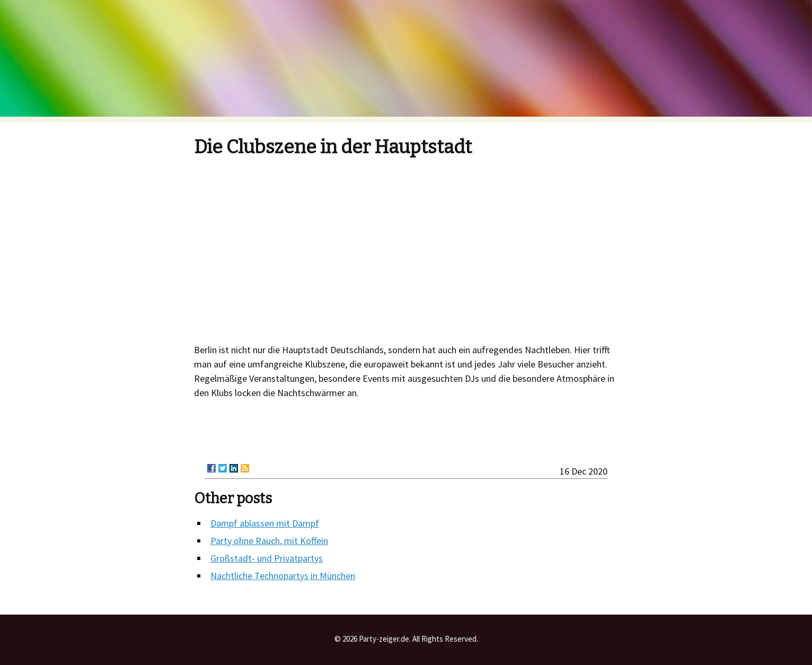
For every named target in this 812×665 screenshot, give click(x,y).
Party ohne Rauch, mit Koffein (269, 541)
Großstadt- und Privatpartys (267, 558)
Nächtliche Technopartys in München (283, 576)
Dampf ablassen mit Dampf (265, 523)
